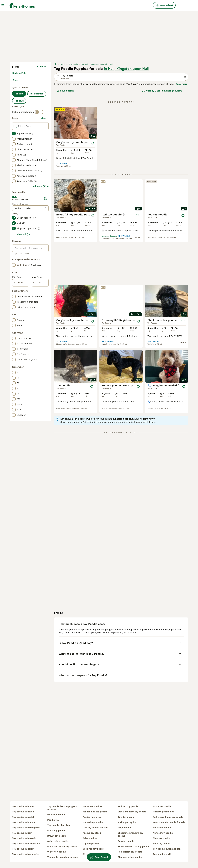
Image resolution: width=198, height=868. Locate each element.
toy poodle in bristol (23, 806)
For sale (19, 94)
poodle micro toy (92, 817)
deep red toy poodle (94, 849)
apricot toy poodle (163, 833)
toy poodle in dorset (23, 849)
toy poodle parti (162, 854)
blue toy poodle (161, 838)
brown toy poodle (57, 836)
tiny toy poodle (126, 817)
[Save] (92, 143)
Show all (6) (23, 234)
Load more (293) (40, 186)
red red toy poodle (128, 806)
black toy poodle (56, 831)
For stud (19, 101)
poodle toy (53, 820)
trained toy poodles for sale (63, 857)
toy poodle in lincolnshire (26, 844)
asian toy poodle (162, 806)
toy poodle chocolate (59, 825)
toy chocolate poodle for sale (169, 822)
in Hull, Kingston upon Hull (126, 69)
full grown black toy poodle (168, 817)
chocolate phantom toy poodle (130, 834)
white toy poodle (57, 852)
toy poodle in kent (22, 833)
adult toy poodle (162, 828)
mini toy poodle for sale (95, 828)
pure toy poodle (162, 844)
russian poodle (126, 841)
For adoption (37, 94)
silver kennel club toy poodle (134, 846)
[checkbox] (14, 134)
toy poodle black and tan (167, 849)
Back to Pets (19, 73)
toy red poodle (91, 844)
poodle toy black (92, 833)
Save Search (65, 91)
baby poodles (90, 838)
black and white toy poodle (62, 846)
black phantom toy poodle (132, 812)
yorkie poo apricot (128, 822)
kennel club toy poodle (95, 812)
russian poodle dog (163, 812)
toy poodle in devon (23, 812)
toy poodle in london (23, 822)
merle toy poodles (92, 806)
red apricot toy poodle (130, 852)
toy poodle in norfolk (24, 817)
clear (44, 118)
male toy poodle (56, 815)
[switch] (39, 112)
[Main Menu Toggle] (3, 5)
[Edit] (46, 198)
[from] (21, 283)
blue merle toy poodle (130, 857)
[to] (40, 283)
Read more (181, 84)
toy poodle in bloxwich (25, 838)
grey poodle (124, 828)
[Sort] (164, 91)
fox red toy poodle (93, 822)
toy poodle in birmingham (26, 828)
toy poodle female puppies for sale (62, 808)
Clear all (42, 67)
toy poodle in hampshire (25, 854)
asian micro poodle (58, 841)
